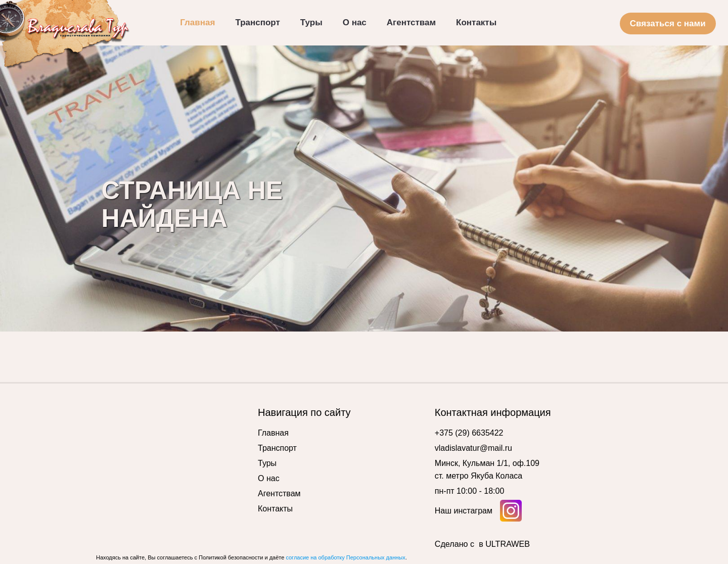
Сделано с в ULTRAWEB (482, 544)
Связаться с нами (668, 23)
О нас (269, 478)
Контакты (275, 509)
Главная (273, 433)
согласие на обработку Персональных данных (345, 557)
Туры (267, 463)
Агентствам (279, 493)
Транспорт (277, 448)
